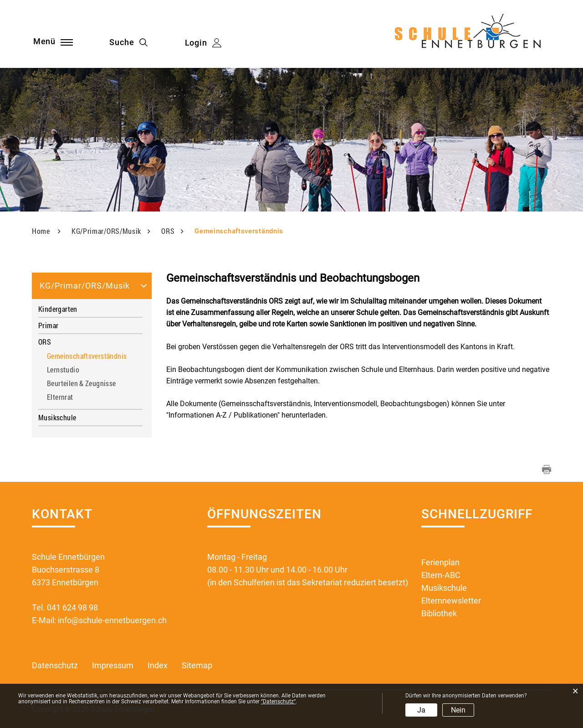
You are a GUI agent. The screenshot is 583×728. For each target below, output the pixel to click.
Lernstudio (63, 370)
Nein (458, 710)
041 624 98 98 (72, 607)
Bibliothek (439, 613)
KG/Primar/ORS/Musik (85, 286)
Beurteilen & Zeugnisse (82, 384)
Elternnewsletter (451, 601)
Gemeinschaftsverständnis (90, 356)
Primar (48, 325)
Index (158, 665)
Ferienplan (440, 562)
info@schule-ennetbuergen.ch (112, 620)
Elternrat (60, 397)
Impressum (113, 665)
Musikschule (57, 417)
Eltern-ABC (441, 575)
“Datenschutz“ (278, 702)
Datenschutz (55, 665)
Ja (421, 710)
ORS (45, 342)
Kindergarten (58, 309)
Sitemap (197, 665)
